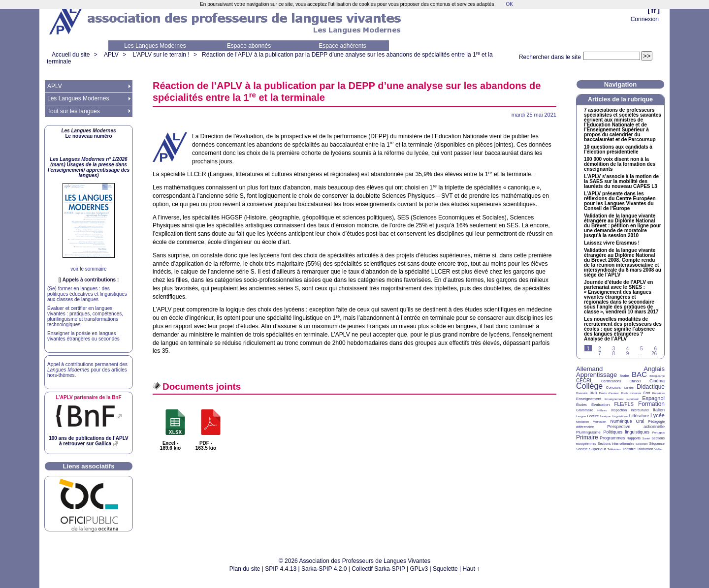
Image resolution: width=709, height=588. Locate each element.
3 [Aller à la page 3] (613, 349)
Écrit (646, 393)
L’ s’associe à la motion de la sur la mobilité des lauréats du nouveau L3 (621, 182)
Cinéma (657, 381)
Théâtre (629, 449)
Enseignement (589, 399)
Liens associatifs (89, 466)
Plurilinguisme (588, 432)
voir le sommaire (88, 269)
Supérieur (597, 449)
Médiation (582, 422)
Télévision (614, 449)
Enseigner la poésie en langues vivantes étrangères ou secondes (83, 336)
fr (654, 10)
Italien (659, 410)
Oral (640, 421)
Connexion (645, 19)
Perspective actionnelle (636, 427)
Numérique (621, 421)
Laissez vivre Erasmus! (612, 243)
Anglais (654, 369)
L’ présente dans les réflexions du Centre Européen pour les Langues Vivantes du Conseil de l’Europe (620, 201)
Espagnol (653, 398)
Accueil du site (71, 55)
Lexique (605, 416)
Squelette (445, 569)
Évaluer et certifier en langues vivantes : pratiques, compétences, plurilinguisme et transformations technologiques (85, 316)
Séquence (657, 444)
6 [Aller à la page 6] (655, 349)
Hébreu (602, 410)
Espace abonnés (249, 46)
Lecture (593, 416)
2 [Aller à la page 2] (600, 349)
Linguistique (620, 416)
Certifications (611, 381)
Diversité (582, 393)
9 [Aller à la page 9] (628, 354)
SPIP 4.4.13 (281, 569)
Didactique (651, 387)
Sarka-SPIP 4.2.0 (324, 569)
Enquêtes (659, 393)
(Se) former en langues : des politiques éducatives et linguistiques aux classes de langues (87, 294)
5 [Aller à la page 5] (642, 349)
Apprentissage (596, 375)
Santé (646, 438)
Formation (651, 404)
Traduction (645, 449)
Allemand (589, 369)
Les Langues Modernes (155, 46)
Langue (581, 416)
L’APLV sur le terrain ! (161, 55)
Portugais (659, 433)
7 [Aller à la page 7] (600, 354)
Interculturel (640, 410)
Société (582, 449)
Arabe (625, 376)
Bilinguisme (657, 376)
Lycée (658, 415)
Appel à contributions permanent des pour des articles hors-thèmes (87, 370)
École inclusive (631, 393)
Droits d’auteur (609, 393)
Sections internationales (616, 444)
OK (509, 4)
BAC (639, 374)
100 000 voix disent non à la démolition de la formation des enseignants (620, 164)
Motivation (599, 422)
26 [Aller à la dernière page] (654, 354)
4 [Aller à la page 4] (628, 349)
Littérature (639, 416)
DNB (594, 393)
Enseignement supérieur (622, 399)
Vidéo (658, 449)
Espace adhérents (342, 46)
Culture (628, 388)
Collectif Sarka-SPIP (378, 569)
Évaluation (600, 405)
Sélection (642, 444)
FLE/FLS (624, 404)
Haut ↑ (471, 569)
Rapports (634, 438)
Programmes (612, 438)
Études (581, 405)
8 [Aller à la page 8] (613, 354)
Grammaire (585, 410)
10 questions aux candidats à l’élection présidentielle (618, 150)
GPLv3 (419, 569)
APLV (111, 55)
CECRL (584, 381)
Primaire (587, 437)
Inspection (619, 410)
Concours (613, 387)
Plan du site (245, 569)
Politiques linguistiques (626, 432)
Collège (589, 386)
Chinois (635, 381)
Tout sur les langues (74, 111)
